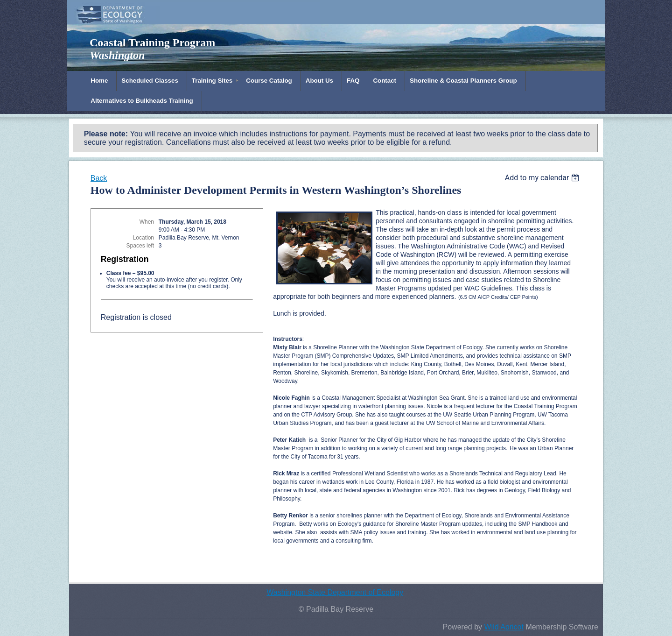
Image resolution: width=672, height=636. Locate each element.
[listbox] (543, 178)
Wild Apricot (504, 627)
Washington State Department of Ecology (335, 592)
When (147, 222)
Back (99, 178)
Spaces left (140, 246)
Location (143, 238)
